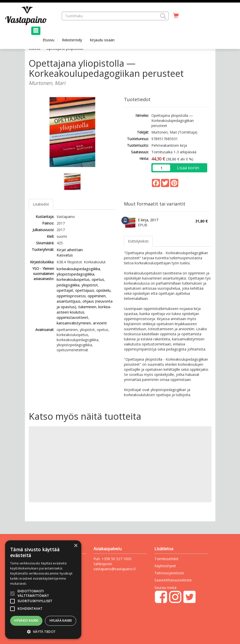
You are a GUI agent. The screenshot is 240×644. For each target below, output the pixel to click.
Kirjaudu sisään (102, 40)
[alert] (43, 590)
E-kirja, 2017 (148, 220)
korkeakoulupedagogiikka (78, 269)
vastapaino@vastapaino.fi (115, 569)
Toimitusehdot (166, 559)
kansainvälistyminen (74, 323)
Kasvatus (65, 255)
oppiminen (97, 296)
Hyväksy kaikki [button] (26, 621)
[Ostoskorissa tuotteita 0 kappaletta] (176, 16)
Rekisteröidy (72, 40)
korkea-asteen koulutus (84, 309)
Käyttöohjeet (165, 566)
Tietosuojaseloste (169, 573)
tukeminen (87, 307)
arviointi (100, 323)
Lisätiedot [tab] (41, 204)
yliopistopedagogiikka (75, 274)
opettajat (65, 290)
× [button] (76, 546)
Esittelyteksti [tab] (138, 241)
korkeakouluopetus (73, 279)
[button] (163, 16)
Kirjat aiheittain (70, 250)
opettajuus (85, 290)
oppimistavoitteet (72, 317)
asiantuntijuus (69, 301)
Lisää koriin (188, 168)
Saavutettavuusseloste (173, 580)
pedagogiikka (68, 285)
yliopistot (90, 285)
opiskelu (103, 290)
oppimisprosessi (71, 296)
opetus (98, 279)
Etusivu (49, 40)
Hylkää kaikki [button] (61, 621)
